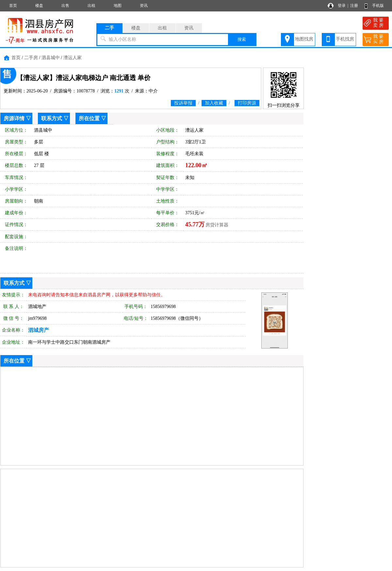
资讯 (144, 6)
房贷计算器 (217, 225)
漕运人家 (73, 58)
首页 (13, 6)
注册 (354, 6)
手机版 (378, 6)
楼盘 (39, 6)
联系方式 (52, 118)
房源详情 (14, 118)
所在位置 (89, 118)
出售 (65, 6)
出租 (91, 6)
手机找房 (345, 39)
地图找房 (304, 39)
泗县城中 (51, 58)
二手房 (31, 58)
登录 (342, 6)
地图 (118, 6)
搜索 (242, 39)
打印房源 (247, 103)
